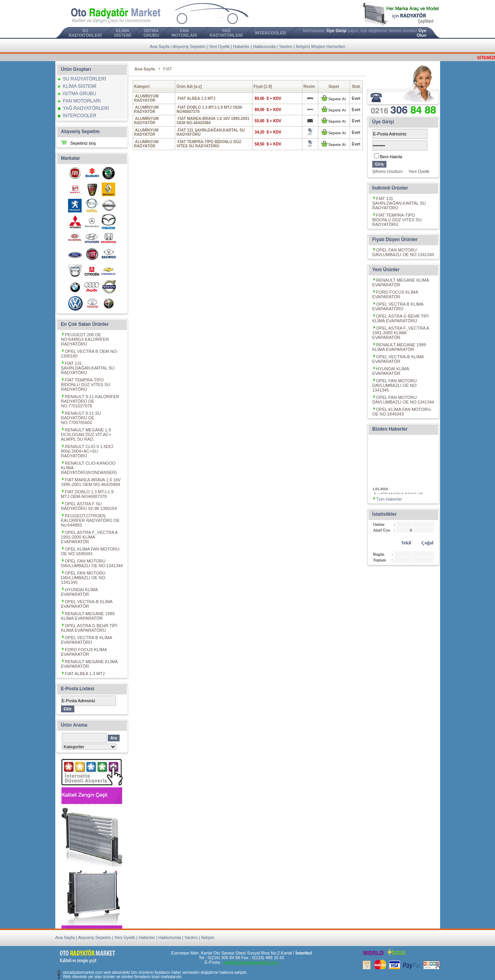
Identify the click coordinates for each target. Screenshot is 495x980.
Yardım (286, 46)
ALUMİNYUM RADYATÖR (147, 98)
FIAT (168, 69)
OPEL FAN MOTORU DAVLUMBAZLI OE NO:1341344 (92, 563)
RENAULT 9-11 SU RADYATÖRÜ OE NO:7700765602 (81, 418)
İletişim (302, 46)
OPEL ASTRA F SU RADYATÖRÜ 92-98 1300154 (89, 506)
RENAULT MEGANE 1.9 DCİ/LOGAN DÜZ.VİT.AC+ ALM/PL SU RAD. (86, 434)
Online (379, 524)
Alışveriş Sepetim (189, 46)
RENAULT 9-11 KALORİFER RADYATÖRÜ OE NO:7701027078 (90, 401)
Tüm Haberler (389, 499)
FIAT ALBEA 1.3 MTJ (83, 674)
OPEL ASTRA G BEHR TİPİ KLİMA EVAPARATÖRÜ (89, 628)
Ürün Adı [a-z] (189, 86)
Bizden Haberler (390, 429)
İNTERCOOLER (270, 33)
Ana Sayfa (160, 46)
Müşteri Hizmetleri (328, 46)
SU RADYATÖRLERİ (85, 33)
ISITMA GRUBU (151, 33)
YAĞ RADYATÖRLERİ (226, 33)
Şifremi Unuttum (388, 171)
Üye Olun (421, 33)
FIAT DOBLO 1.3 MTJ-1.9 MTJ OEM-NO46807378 (87, 494)
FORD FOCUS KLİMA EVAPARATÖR (84, 652)
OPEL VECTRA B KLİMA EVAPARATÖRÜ (87, 640)
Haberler (241, 46)
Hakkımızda (264, 46)
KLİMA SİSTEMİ (123, 33)
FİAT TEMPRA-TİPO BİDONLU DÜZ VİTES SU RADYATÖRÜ (86, 385)
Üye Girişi (336, 31)
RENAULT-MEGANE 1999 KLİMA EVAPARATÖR (88, 616)
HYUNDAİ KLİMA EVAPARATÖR (79, 592)
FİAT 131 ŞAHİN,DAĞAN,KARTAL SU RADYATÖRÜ (88, 368)
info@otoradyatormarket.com (251, 962)
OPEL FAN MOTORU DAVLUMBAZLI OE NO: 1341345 (84, 578)
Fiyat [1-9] (263, 86)
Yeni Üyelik (219, 46)
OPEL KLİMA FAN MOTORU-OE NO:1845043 (91, 551)
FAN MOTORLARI (184, 33)
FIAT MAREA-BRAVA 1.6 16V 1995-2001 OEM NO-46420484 (91, 482)
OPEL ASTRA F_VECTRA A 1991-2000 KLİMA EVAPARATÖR (90, 537)
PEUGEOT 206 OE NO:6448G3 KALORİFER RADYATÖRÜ (85, 339)
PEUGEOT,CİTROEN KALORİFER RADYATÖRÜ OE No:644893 (90, 520)
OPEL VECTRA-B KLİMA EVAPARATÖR (87, 604)
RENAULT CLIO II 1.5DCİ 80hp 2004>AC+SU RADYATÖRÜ (87, 451)
